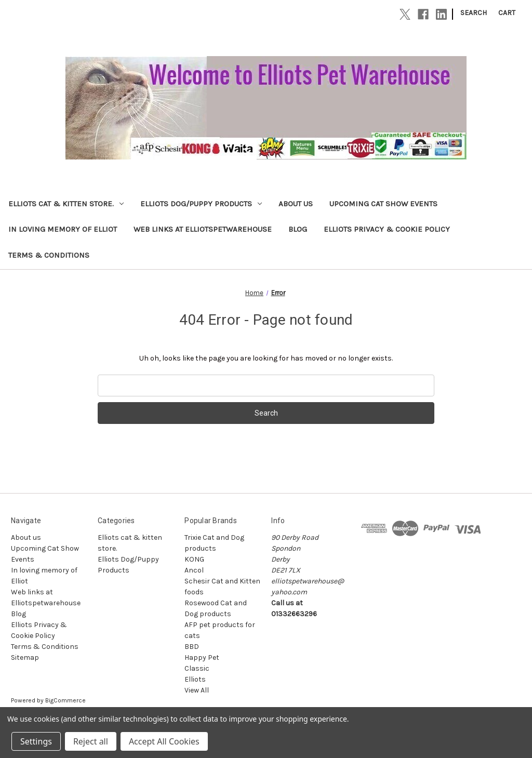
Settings (36, 741)
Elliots (195, 679)
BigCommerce (65, 700)
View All (197, 690)
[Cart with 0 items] (507, 13)
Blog (298, 229)
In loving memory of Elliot (63, 229)
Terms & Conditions (49, 255)
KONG (194, 559)
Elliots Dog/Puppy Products (201, 204)
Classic (197, 668)
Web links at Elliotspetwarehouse (203, 229)
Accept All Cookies (164, 741)
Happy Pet (202, 657)
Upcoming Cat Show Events (383, 204)
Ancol (194, 570)
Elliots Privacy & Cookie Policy (387, 229)
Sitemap (25, 657)
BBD (192, 647)
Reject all (91, 741)
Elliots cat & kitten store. (66, 204)
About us (296, 204)
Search (474, 13)
